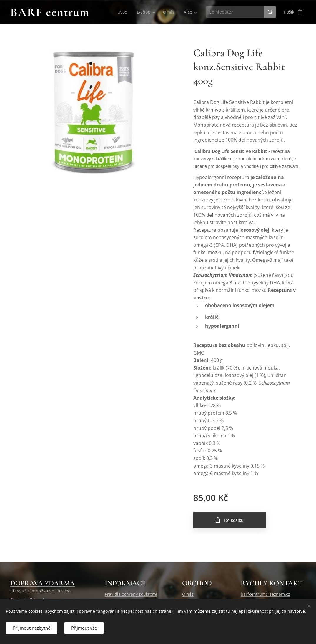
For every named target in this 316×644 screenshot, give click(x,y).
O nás (188, 594)
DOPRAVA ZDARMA (43, 583)
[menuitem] (123, 12)
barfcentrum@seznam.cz (265, 594)
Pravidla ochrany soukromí (131, 594)
